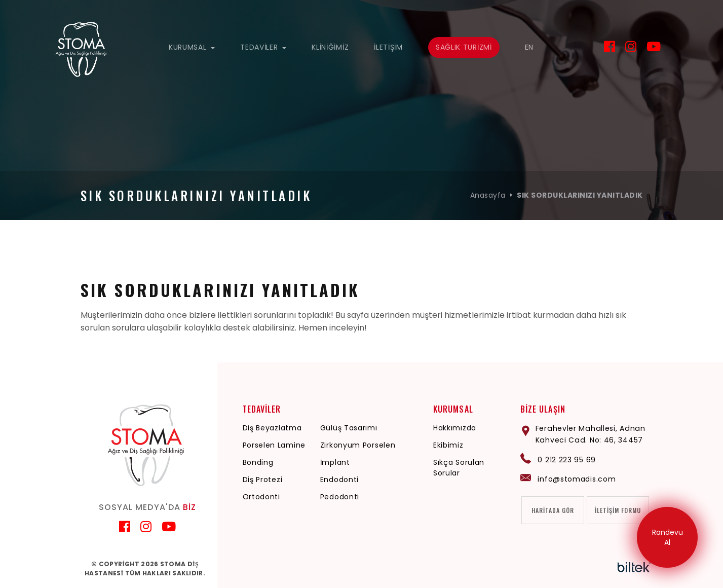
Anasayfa (488, 195)
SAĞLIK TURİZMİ (464, 47)
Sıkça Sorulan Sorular (460, 468)
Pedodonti (340, 497)
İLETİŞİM (388, 47)
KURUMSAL (192, 47)
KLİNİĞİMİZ (330, 47)
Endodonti (340, 480)
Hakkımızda (456, 428)
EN (529, 47)
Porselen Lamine (274, 445)
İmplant (336, 462)
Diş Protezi (263, 480)
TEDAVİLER (263, 47)
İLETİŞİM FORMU (618, 510)
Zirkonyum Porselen (358, 445)
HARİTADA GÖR (554, 510)
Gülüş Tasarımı (349, 428)
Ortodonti (261, 497)
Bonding (258, 462)
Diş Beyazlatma (272, 428)
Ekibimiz (449, 445)
